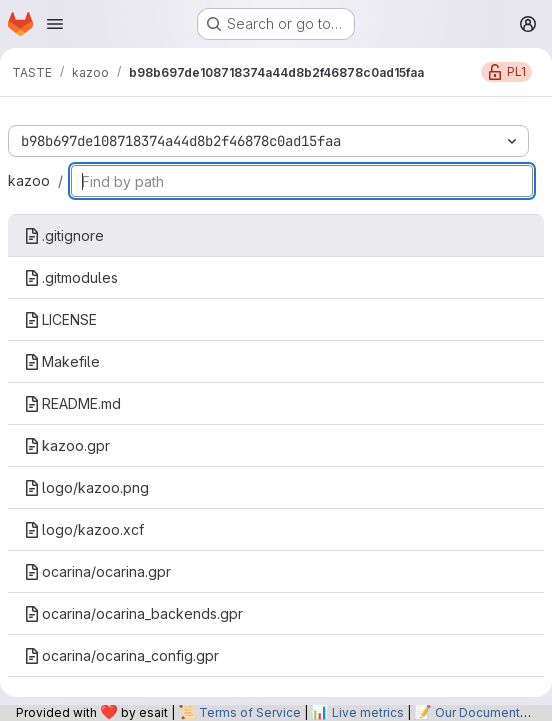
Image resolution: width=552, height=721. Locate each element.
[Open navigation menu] (55, 24)
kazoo (29, 180)
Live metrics (368, 712)
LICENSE (60, 319)
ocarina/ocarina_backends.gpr (133, 613)
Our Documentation (492, 712)
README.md (72, 403)
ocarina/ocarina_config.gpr (121, 655)
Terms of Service (250, 712)
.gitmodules (71, 277)
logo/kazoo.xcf (84, 529)
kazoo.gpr (67, 445)
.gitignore (64, 235)
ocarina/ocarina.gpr (97, 571)
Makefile (62, 361)
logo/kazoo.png (86, 487)
